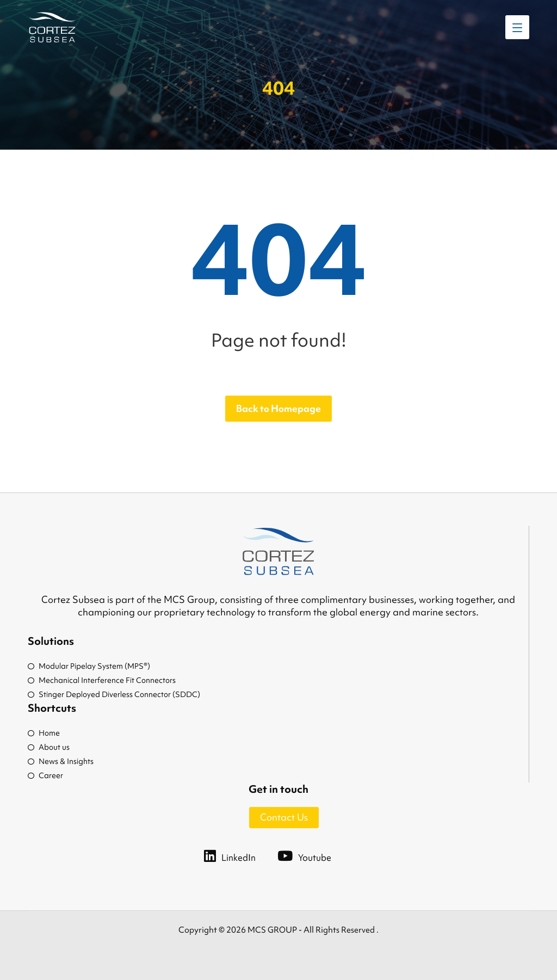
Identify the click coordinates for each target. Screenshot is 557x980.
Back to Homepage (278, 408)
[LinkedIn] (241, 855)
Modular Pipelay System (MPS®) (89, 666)
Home (44, 733)
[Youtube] (315, 855)
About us (49, 747)
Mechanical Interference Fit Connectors (102, 680)
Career (45, 775)
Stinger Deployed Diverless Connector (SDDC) (114, 694)
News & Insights (61, 761)
